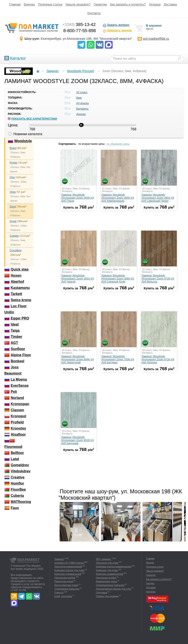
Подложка (101, 592)
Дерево (81, 114)
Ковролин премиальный (68, 574)
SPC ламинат (104, 559)
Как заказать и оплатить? (128, 4)
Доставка (170, 4)
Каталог (15, 58)
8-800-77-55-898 (80, 31)
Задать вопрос (116, 25)
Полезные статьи (50, 4)
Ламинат (59, 559)
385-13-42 (79, 24)
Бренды (29, 4)
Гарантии (100, 4)
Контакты (94, 13)
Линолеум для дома (107, 563)
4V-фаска (82, 103)
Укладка (155, 4)
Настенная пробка (106, 578)
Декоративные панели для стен (113, 589)
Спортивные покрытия (67, 589)
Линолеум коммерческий (68, 566)
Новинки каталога (25, 134)
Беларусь (82, 109)
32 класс (82, 92)
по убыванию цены (118, 144)
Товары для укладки (107, 596)
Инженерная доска (106, 581)
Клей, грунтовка (63, 596)
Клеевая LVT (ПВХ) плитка (69, 563)
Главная (15, 4)
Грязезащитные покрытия (110, 585)
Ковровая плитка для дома (69, 570)
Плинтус (59, 592)
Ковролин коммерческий (110, 574)
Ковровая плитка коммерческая (114, 566)
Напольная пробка (65, 578)
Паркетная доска (64, 581)
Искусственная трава (66, 585)
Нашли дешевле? (78, 4)
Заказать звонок (117, 31)
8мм (79, 98)
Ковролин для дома (107, 570)
